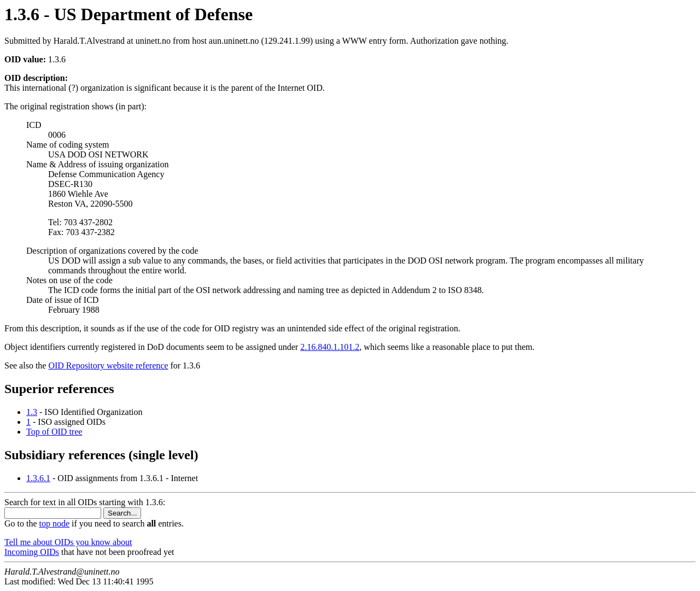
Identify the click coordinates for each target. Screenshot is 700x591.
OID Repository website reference (108, 365)
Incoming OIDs (32, 552)
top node (55, 523)
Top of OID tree (54, 432)
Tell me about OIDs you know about (68, 542)
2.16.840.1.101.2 (330, 347)
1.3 (32, 412)
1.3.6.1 (38, 478)
